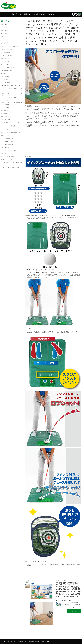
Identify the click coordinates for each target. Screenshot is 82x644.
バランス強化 (5, 65)
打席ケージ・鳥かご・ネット (11, 55)
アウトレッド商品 (6, 61)
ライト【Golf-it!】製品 (7, 141)
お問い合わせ (53, 14)
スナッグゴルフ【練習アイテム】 (12, 167)
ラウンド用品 (5, 34)
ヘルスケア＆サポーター (8, 68)
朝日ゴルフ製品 (5, 135)
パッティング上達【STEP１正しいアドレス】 (12, 90)
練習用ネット (5, 111)
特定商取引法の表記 (39, 14)
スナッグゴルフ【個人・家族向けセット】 (13, 164)
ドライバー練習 (5, 77)
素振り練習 (4, 117)
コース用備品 (5, 154)
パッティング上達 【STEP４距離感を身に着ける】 (13, 104)
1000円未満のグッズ (7, 71)
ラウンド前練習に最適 (7, 138)
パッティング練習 (6, 83)
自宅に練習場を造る (6, 52)
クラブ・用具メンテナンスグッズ (10, 123)
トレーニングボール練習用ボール (10, 46)
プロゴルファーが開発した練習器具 (10, 132)
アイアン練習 (5, 80)
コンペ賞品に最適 (6, 120)
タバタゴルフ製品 (6, 147)
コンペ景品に (5, 31)
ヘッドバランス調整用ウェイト (11, 126)
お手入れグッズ (5, 37)
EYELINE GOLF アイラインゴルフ (11, 86)
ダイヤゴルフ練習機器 (7, 144)
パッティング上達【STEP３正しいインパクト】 (12, 99)
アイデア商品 (5, 114)
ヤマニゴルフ (5, 25)
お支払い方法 (13, 14)
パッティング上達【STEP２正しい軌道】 (12, 95)
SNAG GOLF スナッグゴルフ (9, 160)
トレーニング (5, 40)
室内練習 (4, 58)
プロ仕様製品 (5, 43)
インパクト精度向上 (6, 49)
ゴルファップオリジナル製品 (9, 151)
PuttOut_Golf (5, 28)
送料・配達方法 (25, 14)
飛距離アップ (5, 74)
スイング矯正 (5, 129)
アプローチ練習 (5, 108)
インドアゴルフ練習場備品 (8, 157)
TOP (4, 14)
